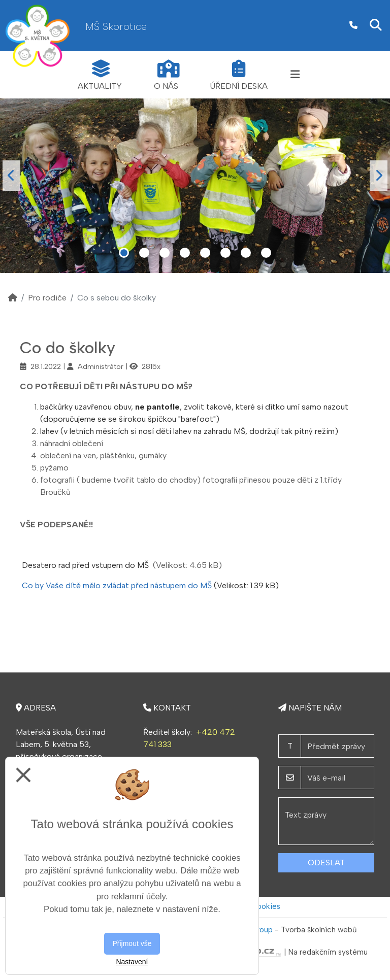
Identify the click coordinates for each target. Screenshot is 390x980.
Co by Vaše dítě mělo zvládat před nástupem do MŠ (117, 585)
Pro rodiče (47, 298)
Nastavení (132, 962)
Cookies (266, 906)
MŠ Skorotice (116, 26)
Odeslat (326, 863)
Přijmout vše (132, 943)
